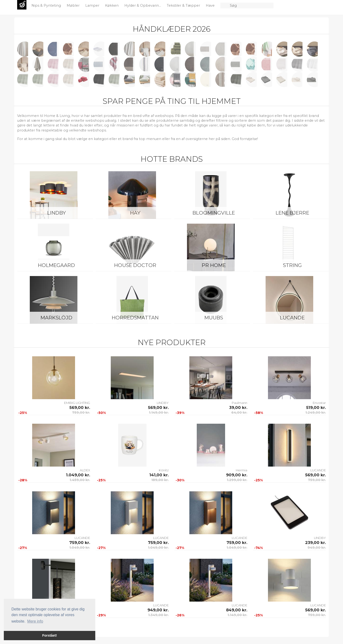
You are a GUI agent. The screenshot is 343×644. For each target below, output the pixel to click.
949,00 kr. (317, 548)
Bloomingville (214, 213)
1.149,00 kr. (159, 413)
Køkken (112, 5)
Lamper (93, 5)
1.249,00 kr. (316, 413)
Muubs (214, 318)
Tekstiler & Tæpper (184, 5)
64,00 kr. (239, 413)
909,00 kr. (237, 475)
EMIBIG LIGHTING (77, 403)
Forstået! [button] (50, 635)
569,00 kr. (80, 408)
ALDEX (85, 470)
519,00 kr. (316, 408)
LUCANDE (292, 318)
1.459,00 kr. (80, 480)
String (292, 265)
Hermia (242, 470)
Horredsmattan (135, 318)
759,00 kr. (81, 413)
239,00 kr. (315, 543)
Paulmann (240, 403)
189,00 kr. (160, 480)
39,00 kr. (238, 408)
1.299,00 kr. (237, 480)
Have (211, 5)
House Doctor (135, 265)
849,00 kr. (237, 610)
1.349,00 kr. (158, 615)
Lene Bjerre (292, 213)
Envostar (319, 403)
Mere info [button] (35, 621)
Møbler (74, 5)
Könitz (164, 470)
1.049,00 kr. (78, 475)
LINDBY (56, 213)
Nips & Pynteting (47, 5)
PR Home (214, 265)
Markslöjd (56, 318)
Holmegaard (56, 265)
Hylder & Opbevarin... (143, 5)
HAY (135, 213)
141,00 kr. (159, 475)
